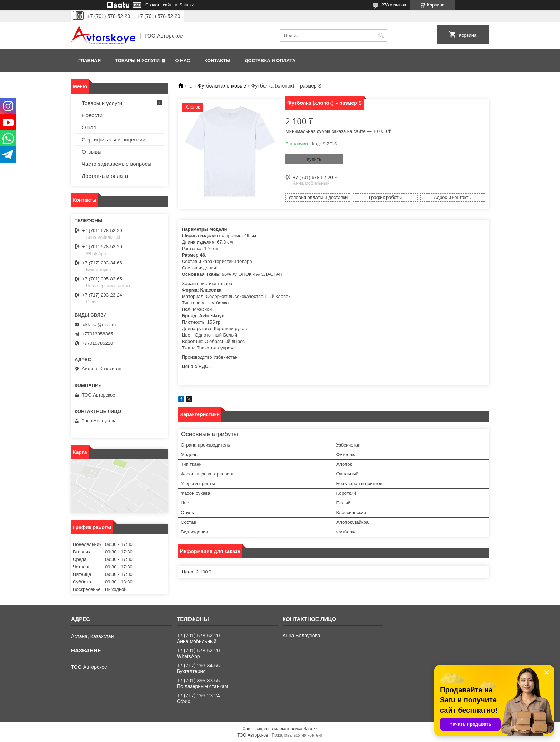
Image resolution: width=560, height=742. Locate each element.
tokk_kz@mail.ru (99, 325)
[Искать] (381, 36)
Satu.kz (310, 729)
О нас (183, 61)
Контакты (217, 61)
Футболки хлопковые (222, 86)
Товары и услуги (137, 61)
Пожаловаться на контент (297, 735)
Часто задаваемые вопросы (117, 164)
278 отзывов (394, 5)
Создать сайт (159, 5)
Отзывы (92, 152)
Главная (89, 61)
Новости (92, 115)
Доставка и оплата (270, 61)
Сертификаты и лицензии (114, 140)
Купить (314, 159)
